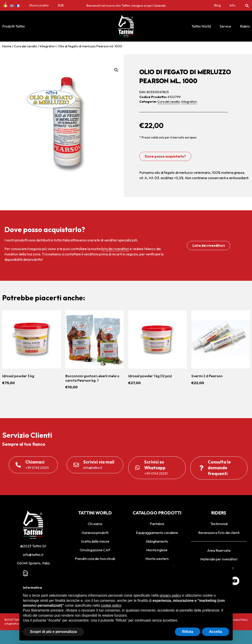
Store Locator (39, 5)
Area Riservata (219, 550)
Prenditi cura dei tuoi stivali (95, 559)
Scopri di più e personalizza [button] (53, 632)
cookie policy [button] (111, 605)
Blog (217, 5)
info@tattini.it (33, 555)
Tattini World (201, 26)
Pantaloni (157, 524)
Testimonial (219, 524)
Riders (245, 26)
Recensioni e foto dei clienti (219, 533)
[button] (247, 5)
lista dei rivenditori (115, 249)
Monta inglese (157, 550)
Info (232, 5)
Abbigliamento (157, 541)
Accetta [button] (216, 632)
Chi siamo (95, 524)
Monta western (157, 559)
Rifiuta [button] (188, 632)
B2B (61, 5)
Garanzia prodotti (95, 533)
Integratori (48, 46)
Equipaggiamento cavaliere (157, 533)
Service (225, 26)
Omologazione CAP (95, 550)
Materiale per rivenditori (219, 559)
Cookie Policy (239, 620)
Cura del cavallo (26, 46)
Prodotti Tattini (13, 26)
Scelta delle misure (95, 541)
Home (7, 46)
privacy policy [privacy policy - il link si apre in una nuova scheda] (170, 595)
